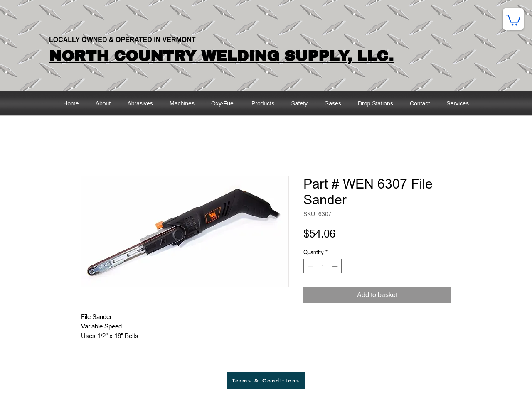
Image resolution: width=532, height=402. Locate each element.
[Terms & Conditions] (266, 380)
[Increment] (336, 266)
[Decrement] (310, 266)
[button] (513, 19)
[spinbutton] (323, 266)
